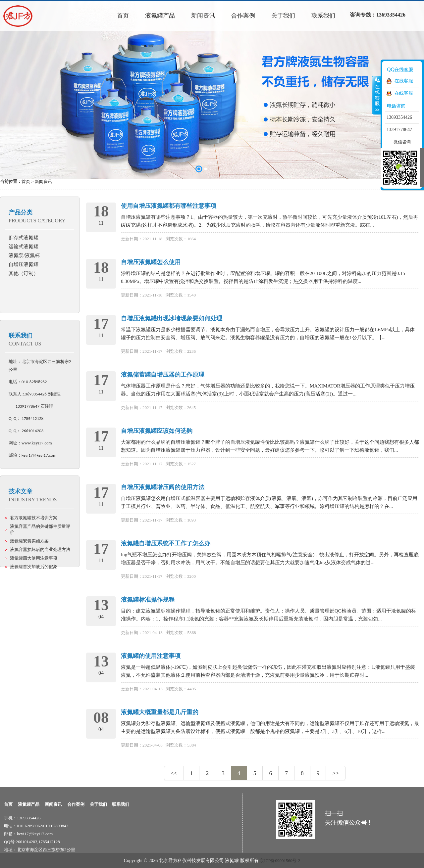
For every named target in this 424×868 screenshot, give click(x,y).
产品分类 (21, 212)
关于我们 (98, 804)
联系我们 (21, 336)
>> (336, 773)
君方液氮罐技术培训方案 (34, 518)
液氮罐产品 (29, 804)
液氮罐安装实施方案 (29, 541)
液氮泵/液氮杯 (24, 255)
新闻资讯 (53, 804)
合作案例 (76, 804)
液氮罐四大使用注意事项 (34, 558)
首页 (26, 182)
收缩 (377, 95)
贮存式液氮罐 (24, 238)
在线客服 (404, 81)
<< (174, 773)
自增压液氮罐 (24, 264)
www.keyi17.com (37, 443)
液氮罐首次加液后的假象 (34, 567)
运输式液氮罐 (24, 247)
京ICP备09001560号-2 (280, 861)
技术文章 (21, 491)
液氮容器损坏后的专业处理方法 (40, 549)
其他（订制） (24, 273)
